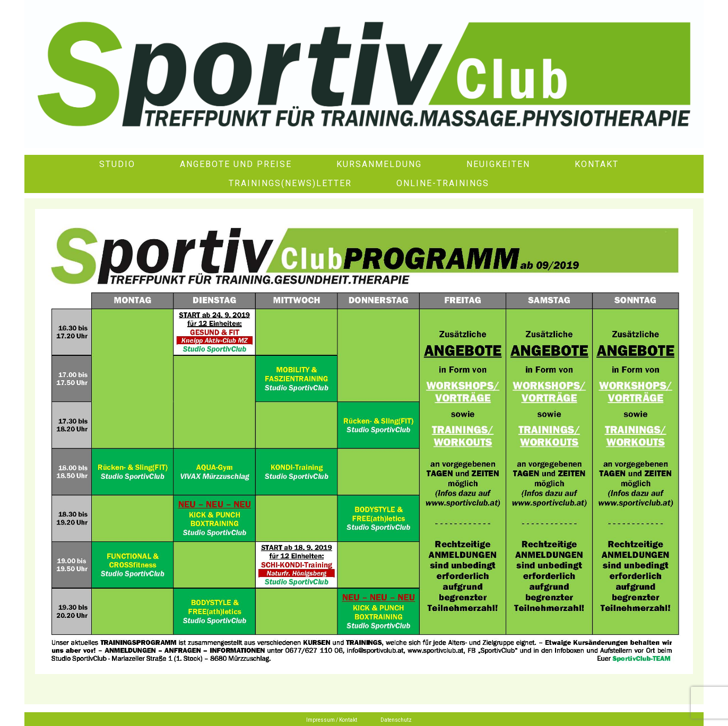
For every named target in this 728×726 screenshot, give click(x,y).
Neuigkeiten (498, 164)
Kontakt (597, 164)
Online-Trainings (443, 183)
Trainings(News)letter (290, 183)
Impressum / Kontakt (332, 720)
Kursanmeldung (379, 164)
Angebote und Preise (236, 164)
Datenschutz (396, 720)
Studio (117, 164)
